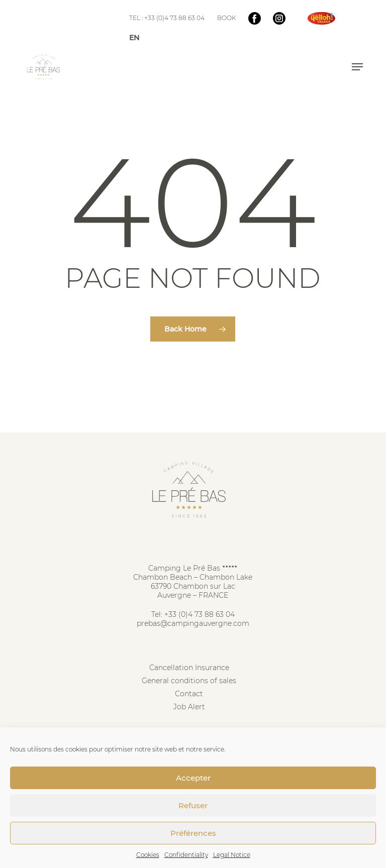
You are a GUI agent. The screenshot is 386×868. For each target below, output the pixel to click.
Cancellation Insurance (189, 668)
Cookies (148, 855)
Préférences (193, 833)
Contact (189, 694)
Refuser (193, 805)
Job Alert (189, 707)
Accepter (193, 778)
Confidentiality (186, 855)
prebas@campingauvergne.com (193, 623)
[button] (357, 67)
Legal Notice (232, 855)
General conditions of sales (189, 681)
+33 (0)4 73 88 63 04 (200, 614)
